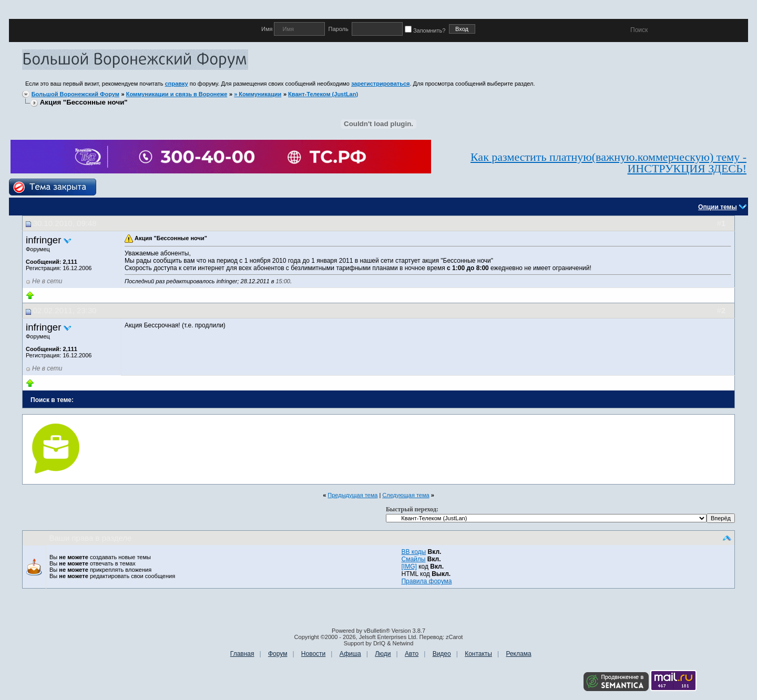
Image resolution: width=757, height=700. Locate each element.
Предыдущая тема (352, 495)
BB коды (413, 552)
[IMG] (409, 567)
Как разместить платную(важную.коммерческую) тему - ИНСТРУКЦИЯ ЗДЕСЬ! (608, 163)
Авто (412, 654)
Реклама (518, 654)
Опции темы (718, 207)
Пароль (338, 29)
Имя (268, 29)
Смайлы (413, 559)
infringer (43, 240)
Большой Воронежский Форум (75, 94)
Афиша (350, 654)
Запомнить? (427, 30)
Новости (313, 654)
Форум (278, 654)
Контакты (478, 654)
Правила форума (426, 581)
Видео (442, 654)
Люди (383, 654)
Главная (242, 654)
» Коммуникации (258, 94)
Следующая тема (406, 495)
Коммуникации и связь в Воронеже (177, 94)
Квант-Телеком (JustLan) (323, 94)
